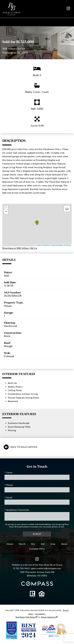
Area (53, 544)
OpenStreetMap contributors (61, 245)
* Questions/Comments (17, 510)
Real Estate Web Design (26, 617)
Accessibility (40, 614)
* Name (8, 473)
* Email (8, 498)
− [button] (6, 212)
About (64, 544)
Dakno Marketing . (49, 617)
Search (22, 544)
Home (10, 544)
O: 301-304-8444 (21, 568)
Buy (33, 544)
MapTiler (46, 245)
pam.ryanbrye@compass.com (46, 568)
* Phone (9, 485)
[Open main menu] (37, 22)
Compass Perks (37, 549)
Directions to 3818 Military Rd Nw (20, 248)
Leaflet (38, 245)
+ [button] (6, 208)
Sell (43, 544)
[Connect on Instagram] (68, 9)
